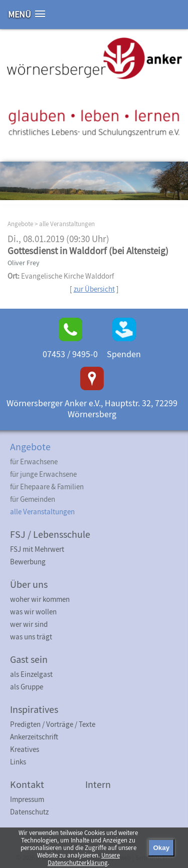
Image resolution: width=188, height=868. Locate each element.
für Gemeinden (33, 499)
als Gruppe (27, 687)
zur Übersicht (94, 289)
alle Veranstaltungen (67, 224)
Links (18, 762)
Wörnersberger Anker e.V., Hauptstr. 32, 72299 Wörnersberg (92, 408)
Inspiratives (34, 709)
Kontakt (27, 784)
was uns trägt (31, 637)
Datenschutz (29, 812)
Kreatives (25, 749)
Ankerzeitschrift (34, 737)
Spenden (124, 354)
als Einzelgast (31, 674)
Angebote (20, 224)
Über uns (29, 584)
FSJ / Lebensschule (50, 534)
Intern (98, 784)
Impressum (27, 799)
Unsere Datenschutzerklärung (84, 859)
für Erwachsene (34, 462)
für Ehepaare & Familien (47, 487)
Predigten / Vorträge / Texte (53, 724)
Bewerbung (28, 562)
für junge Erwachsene (43, 474)
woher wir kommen (40, 599)
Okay (161, 848)
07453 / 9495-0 (70, 354)
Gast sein (29, 659)
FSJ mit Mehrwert (37, 549)
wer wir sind (29, 624)
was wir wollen (33, 612)
